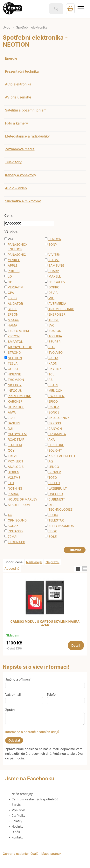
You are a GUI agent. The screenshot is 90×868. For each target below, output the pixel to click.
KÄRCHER (15, 401)
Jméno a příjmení (18, 679)
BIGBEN (14, 472)
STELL (12, 309)
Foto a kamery (17, 123)
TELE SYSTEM (18, 331)
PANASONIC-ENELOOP (18, 247)
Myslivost (18, 810)
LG (10, 276)
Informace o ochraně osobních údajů (32, 732)
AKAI (52, 440)
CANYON (55, 429)
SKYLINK (55, 369)
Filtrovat (75, 550)
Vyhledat (56, 9)
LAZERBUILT (58, 488)
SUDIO (53, 515)
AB (51, 380)
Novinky (17, 826)
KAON (53, 363)
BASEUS (14, 423)
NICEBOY (15, 385)
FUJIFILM (15, 445)
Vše (10, 239)
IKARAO (14, 494)
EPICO (53, 401)
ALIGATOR (15, 304)
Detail (76, 645)
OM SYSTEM (17, 434)
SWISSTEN (56, 396)
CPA (11, 293)
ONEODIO (56, 494)
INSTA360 (15, 531)
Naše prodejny (22, 794)
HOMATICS (16, 407)
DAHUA (54, 407)
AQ (51, 461)
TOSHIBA (55, 336)
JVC (51, 325)
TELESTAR (56, 520)
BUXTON (55, 331)
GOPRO (54, 287)
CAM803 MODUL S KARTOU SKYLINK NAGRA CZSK (45, 623)
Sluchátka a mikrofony (23, 201)
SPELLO (54, 483)
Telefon (52, 695)
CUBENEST (57, 499)
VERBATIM (16, 287)
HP (10, 282)
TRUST (54, 320)
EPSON (13, 314)
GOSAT (13, 369)
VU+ (52, 347)
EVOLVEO (55, 353)
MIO (51, 298)
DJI (10, 429)
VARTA (53, 358)
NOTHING (15, 488)
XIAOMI (54, 260)
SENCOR (55, 239)
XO (10, 515)
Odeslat (14, 740)
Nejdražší (52, 562)
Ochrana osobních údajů (21, 854)
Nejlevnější (34, 562)
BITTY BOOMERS (61, 526)
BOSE (53, 537)
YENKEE (14, 260)
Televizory (13, 162)
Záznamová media (20, 149)
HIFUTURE (56, 445)
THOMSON (16, 380)
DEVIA (53, 293)
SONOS (54, 412)
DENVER (55, 472)
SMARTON (16, 342)
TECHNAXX (16, 542)
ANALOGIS (16, 467)
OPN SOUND (17, 520)
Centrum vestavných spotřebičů (35, 799)
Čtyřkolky (18, 816)
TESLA (13, 363)
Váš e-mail (13, 695)
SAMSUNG (56, 266)
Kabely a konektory (21, 175)
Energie (11, 58)
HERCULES (57, 282)
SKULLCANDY (59, 418)
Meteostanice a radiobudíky (27, 136)
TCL (51, 374)
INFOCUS (15, 391)
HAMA (12, 325)
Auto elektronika (18, 84)
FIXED (12, 298)
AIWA (12, 412)
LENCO (54, 467)
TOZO (53, 478)
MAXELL (55, 276)
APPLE (13, 266)
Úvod (7, 27)
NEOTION (15, 358)
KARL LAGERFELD (62, 456)
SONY (53, 245)
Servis (16, 805)
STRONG (14, 353)
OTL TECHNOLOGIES (61, 507)
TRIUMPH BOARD (61, 309)
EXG (11, 483)
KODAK (13, 526)
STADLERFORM (19, 505)
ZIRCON (14, 336)
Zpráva (10, 710)
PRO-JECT (16, 461)
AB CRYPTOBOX (20, 347)
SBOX (53, 531)
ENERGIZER (57, 314)
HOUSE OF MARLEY (23, 499)
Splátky (17, 821)
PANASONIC (17, 255)
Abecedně (12, 569)
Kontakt (17, 837)
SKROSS (55, 423)
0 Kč (70, 9)
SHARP (54, 271)
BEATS (53, 385)
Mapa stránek (51, 854)
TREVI (12, 456)
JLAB (12, 418)
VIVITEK (54, 255)
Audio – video (16, 188)
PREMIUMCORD (20, 396)
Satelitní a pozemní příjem (26, 110)
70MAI (13, 537)
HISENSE (14, 374)
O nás (16, 832)
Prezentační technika (22, 71)
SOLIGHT (55, 450)
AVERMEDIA (57, 304)
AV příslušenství (18, 97)
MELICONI (56, 391)
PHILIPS (14, 271)
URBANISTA (57, 434)
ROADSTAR (16, 440)
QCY (11, 450)
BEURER (54, 342)
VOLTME (14, 478)
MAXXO (14, 320)
